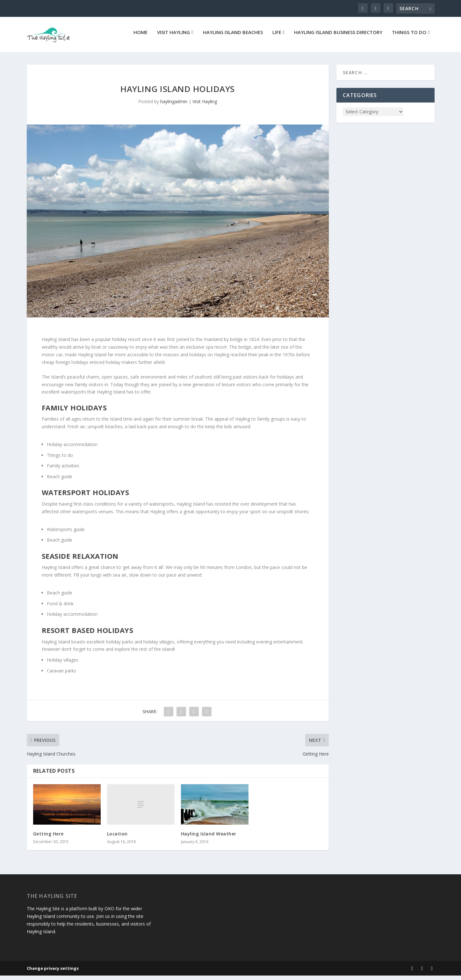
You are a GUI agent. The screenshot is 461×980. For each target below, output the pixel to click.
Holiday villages (63, 664)
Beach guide (60, 481)
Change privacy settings (53, 973)
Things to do (60, 460)
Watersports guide (66, 534)
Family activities (63, 470)
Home (140, 37)
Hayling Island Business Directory (338, 37)
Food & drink (60, 608)
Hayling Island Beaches (233, 37)
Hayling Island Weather (209, 838)
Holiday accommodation (72, 449)
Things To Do (409, 37)
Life (277, 37)
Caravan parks (61, 675)
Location (117, 838)
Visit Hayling (173, 37)
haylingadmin (174, 106)
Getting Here (48, 838)
